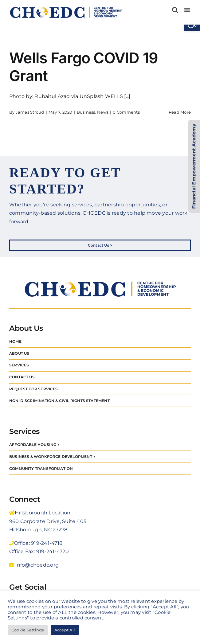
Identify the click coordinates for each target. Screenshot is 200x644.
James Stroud (30, 112)
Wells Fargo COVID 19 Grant (84, 67)
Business (86, 112)
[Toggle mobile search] (175, 10)
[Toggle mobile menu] (188, 10)
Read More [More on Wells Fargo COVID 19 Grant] (180, 112)
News (103, 112)
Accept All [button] (65, 630)
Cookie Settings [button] (28, 630)
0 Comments (126, 112)
